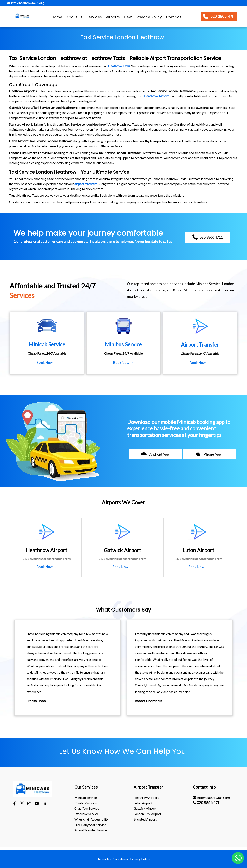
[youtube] (37, 804)
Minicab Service (86, 797)
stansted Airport (145, 819)
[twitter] (22, 804)
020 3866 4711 (209, 803)
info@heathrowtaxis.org (26, 3)
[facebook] (14, 804)
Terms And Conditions (113, 859)
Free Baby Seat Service (90, 825)
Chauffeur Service (87, 808)
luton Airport (143, 803)
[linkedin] (44, 804)
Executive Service (86, 814)
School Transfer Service (91, 830)
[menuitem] (57, 18)
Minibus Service (85, 803)
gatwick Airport (145, 808)
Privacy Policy (140, 859)
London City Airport (147, 814)
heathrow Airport (146, 797)
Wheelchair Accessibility (91, 819)
